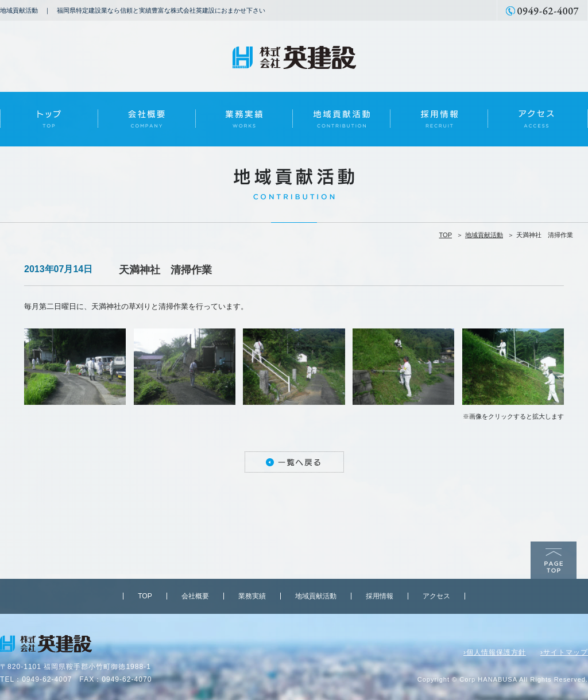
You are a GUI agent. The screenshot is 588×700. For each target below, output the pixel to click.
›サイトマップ (564, 652)
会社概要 (195, 596)
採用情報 (380, 596)
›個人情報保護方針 (495, 652)
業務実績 (252, 596)
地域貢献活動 (484, 235)
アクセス (436, 596)
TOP (445, 235)
